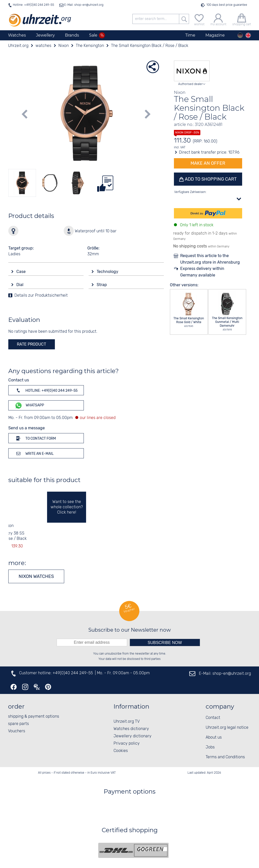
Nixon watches (36, 576)
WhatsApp (29, 405)
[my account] (218, 19)
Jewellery (45, 35)
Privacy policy (127, 744)
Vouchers (17, 731)
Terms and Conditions (225, 757)
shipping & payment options (34, 717)
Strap (102, 285)
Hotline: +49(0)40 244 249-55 (33, 5)
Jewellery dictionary (133, 736)
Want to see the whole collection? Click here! (67, 507)
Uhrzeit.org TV (127, 722)
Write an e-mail (34, 453)
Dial (20, 285)
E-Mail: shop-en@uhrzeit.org (83, 5)
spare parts (18, 724)
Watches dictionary (131, 729)
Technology (108, 272)
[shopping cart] (242, 19)
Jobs (210, 747)
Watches (17, 35)
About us (214, 737)
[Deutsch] (240, 35)
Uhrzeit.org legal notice (227, 728)
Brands (72, 35)
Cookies (121, 751)
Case (22, 272)
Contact (213, 718)
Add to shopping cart (210, 179)
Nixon (8, 526)
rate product (31, 344)
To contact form (35, 438)
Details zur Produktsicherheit (41, 296)
